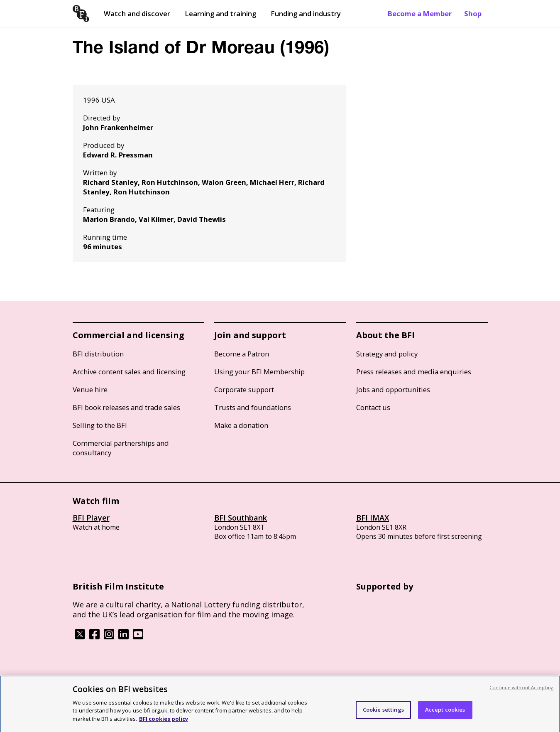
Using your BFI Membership (259, 372)
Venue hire (90, 389)
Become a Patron (242, 354)
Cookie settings (383, 713)
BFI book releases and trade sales (126, 407)
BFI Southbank (241, 518)
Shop (473, 14)
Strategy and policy (387, 354)
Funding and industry (306, 14)
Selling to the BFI (100, 425)
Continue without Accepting (521, 691)
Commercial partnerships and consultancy (121, 448)
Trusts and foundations (253, 407)
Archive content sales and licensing (129, 372)
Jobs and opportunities (393, 389)
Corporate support (244, 389)
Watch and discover (137, 14)
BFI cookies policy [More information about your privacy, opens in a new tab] (164, 722)
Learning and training (220, 14)
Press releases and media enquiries (414, 372)
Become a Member (420, 14)
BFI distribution (98, 354)
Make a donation (241, 425)
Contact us (373, 407)
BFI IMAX (373, 518)
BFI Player (91, 518)
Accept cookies (445, 713)
